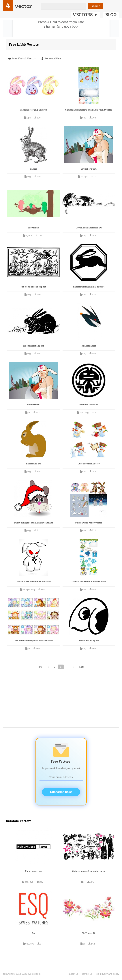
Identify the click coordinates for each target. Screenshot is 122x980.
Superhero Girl (89, 169)
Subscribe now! (61, 792)
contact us (87, 974)
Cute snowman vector (89, 464)
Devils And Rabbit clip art (89, 228)
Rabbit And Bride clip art (33, 287)
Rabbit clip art (33, 464)
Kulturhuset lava (34, 871)
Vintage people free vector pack (88, 871)
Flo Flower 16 (89, 933)
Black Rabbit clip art (33, 346)
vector (23, 6)
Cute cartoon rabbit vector (89, 523)
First (40, 667)
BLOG (111, 15)
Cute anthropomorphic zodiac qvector (33, 641)
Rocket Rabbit (89, 346)
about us (74, 974)
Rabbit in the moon (89, 405)
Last (81, 667)
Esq (33, 933)
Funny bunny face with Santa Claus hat (33, 523)
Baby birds (33, 228)
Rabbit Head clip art (89, 641)
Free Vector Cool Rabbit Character (33, 582)
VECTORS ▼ (85, 15)
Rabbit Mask (33, 405)
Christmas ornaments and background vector (89, 110)
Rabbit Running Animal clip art (89, 287)
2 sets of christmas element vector (89, 582)
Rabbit (33, 169)
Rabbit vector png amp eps (33, 110)
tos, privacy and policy (107, 974)
